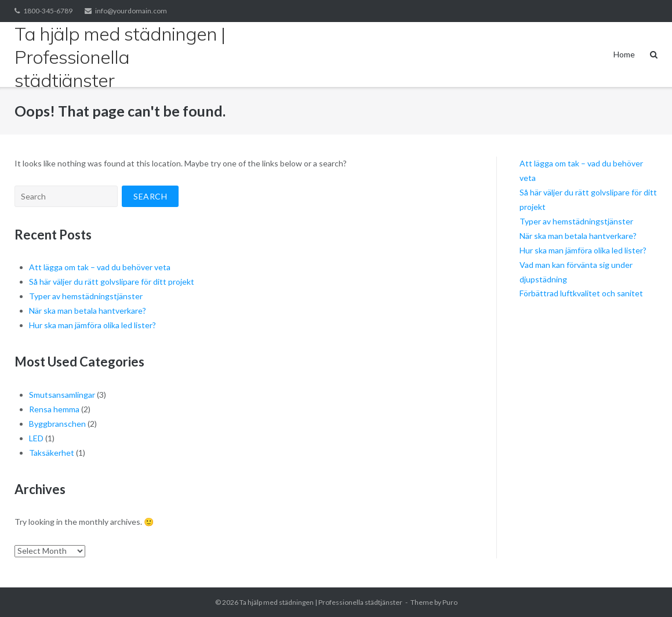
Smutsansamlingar (62, 395)
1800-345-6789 (48, 11)
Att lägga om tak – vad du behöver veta (100, 267)
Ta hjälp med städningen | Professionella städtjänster (321, 602)
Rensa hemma (54, 409)
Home (624, 54)
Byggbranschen (57, 424)
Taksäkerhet (52, 453)
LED (36, 438)
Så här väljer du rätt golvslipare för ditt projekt (112, 282)
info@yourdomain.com (131, 11)
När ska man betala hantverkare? (88, 311)
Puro (450, 602)
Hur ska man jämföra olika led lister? (92, 325)
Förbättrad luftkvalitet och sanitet (581, 293)
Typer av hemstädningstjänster (86, 296)
